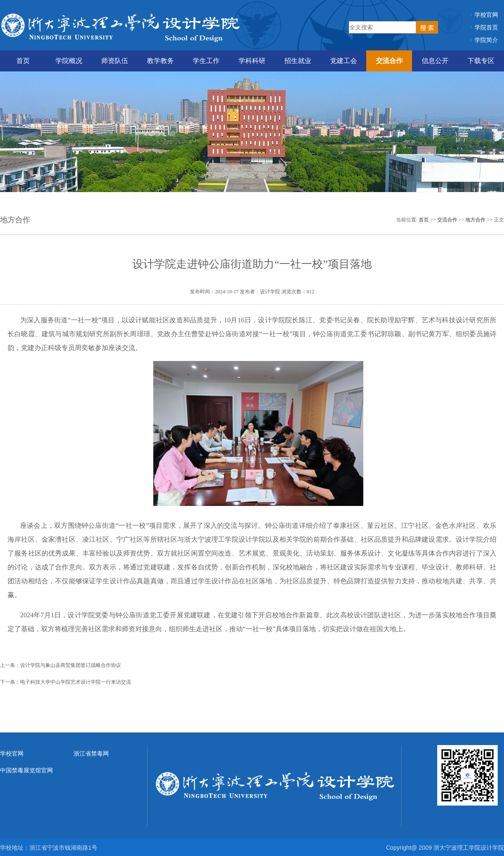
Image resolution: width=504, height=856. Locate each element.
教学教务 (160, 61)
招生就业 (298, 61)
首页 (23, 61)
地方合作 (475, 220)
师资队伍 (115, 61)
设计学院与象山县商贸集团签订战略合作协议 (71, 665)
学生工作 (206, 61)
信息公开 (435, 61)
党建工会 (344, 61)
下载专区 (481, 61)
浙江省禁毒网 (91, 753)
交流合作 (389, 61)
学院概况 (69, 61)
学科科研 (252, 61)
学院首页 (486, 27)
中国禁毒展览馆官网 (26, 770)
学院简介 (486, 40)
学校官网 (486, 15)
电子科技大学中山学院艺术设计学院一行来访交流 (76, 682)
